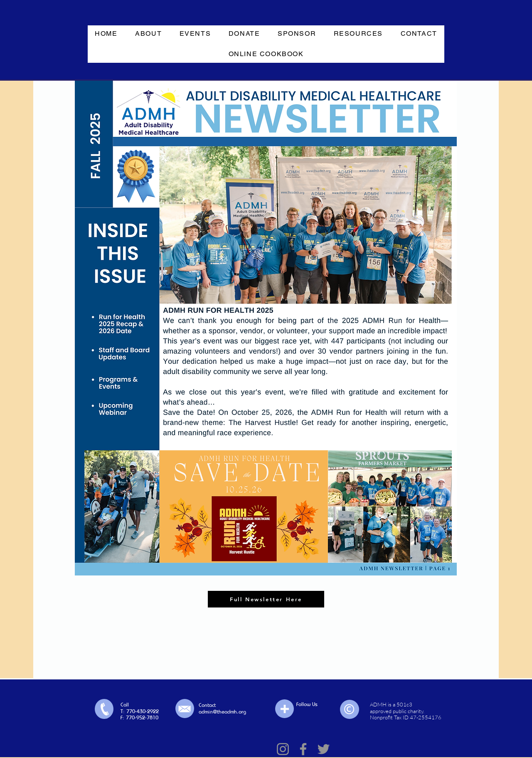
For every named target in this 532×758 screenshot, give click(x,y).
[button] (149, 34)
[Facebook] (303, 749)
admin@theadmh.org (222, 711)
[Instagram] (283, 749)
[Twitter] (324, 749)
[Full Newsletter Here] (266, 599)
